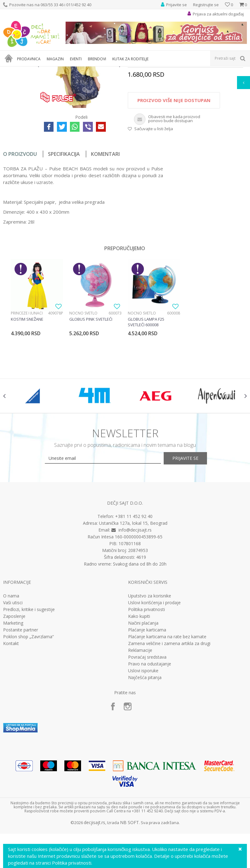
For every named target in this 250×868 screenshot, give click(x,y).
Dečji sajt (11, 70)
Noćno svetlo (83, 384)
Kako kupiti (139, 694)
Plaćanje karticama (147, 708)
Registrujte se (206, 5)
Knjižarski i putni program (101, 70)
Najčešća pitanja (145, 755)
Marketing (13, 701)
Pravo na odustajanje (150, 742)
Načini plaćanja (143, 701)
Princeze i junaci (27, 384)
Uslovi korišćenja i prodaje (154, 681)
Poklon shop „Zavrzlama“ (28, 715)
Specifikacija (64, 225)
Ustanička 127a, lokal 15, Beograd (133, 601)
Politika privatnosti (147, 687)
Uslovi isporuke (143, 749)
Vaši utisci (13, 681)
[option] (18, 103)
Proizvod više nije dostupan (174, 171)
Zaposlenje (14, 694)
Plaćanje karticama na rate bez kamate (167, 715)
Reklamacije (140, 728)
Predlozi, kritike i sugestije (29, 687)
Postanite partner (21, 708)
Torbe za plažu (172, 70)
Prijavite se (193, 536)
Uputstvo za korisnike (150, 674)
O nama (11, 674)
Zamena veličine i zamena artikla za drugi (169, 721)
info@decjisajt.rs (135, 608)
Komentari (105, 225)
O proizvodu (20, 225)
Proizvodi (32, 70)
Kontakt (11, 721)
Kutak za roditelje (59, 70)
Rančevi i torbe (141, 70)
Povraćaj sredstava (147, 735)
